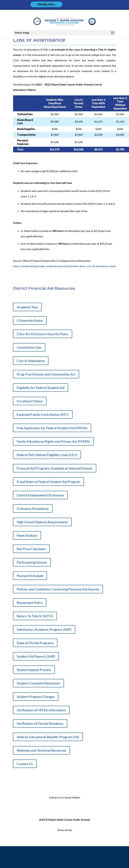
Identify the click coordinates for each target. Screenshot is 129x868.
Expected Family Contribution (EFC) (43, 414)
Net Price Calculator (31, 549)
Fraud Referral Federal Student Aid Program (48, 482)
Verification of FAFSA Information (41, 710)
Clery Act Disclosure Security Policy (43, 334)
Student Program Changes (36, 697)
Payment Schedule (30, 576)
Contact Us (25, 764)
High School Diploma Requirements (42, 522)
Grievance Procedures (33, 508)
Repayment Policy (30, 603)
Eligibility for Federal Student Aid (41, 388)
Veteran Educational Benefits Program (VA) (48, 737)
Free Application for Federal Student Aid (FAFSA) (52, 428)
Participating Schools (32, 562)
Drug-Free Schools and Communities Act (46, 374)
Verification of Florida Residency (40, 723)
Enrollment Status (30, 401)
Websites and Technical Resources (41, 750)
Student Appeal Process (34, 670)
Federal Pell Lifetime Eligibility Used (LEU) (47, 455)
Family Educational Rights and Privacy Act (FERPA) (53, 441)
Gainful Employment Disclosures (40, 495)
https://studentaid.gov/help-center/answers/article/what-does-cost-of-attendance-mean (64, 266)
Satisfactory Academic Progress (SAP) (44, 629)
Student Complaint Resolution (38, 683)
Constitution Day (29, 347)
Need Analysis (27, 535)
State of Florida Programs (35, 643)
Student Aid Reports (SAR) (36, 656)
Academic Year (27, 307)
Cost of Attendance (31, 361)
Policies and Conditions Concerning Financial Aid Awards (58, 589)
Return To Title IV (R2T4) (35, 616)
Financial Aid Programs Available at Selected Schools (55, 468)
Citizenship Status (30, 320)
